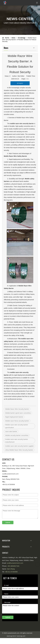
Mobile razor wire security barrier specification (17, 426)
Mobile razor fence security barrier (17, 421)
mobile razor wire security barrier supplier (19, 446)
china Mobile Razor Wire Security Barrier (19, 450)
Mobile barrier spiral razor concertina (18, 413)
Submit (8, 522)
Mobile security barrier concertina (17, 435)
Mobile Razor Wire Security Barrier (17, 409)
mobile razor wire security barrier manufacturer (17, 441)
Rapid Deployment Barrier (14, 417)
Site (28, 79)
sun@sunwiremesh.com (10, 474)
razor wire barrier (11, 431)
